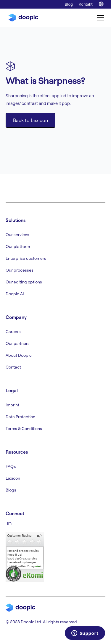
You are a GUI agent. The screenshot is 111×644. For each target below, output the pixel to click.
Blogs (11, 490)
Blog (69, 4)
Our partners (18, 343)
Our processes (20, 270)
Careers (13, 332)
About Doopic (19, 355)
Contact (13, 367)
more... (38, 567)
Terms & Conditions (24, 429)
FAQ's (11, 466)
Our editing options (24, 282)
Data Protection (20, 417)
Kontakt (86, 4)
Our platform (18, 246)
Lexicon (13, 478)
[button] (99, 18)
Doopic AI (15, 294)
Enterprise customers (26, 258)
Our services (17, 235)
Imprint (12, 405)
